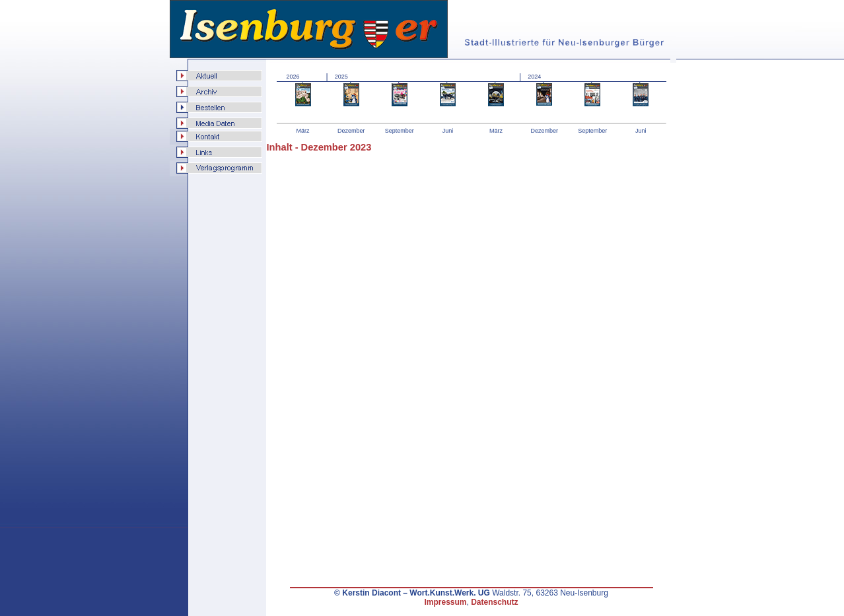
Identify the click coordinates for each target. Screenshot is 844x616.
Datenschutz (494, 602)
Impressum (445, 602)
